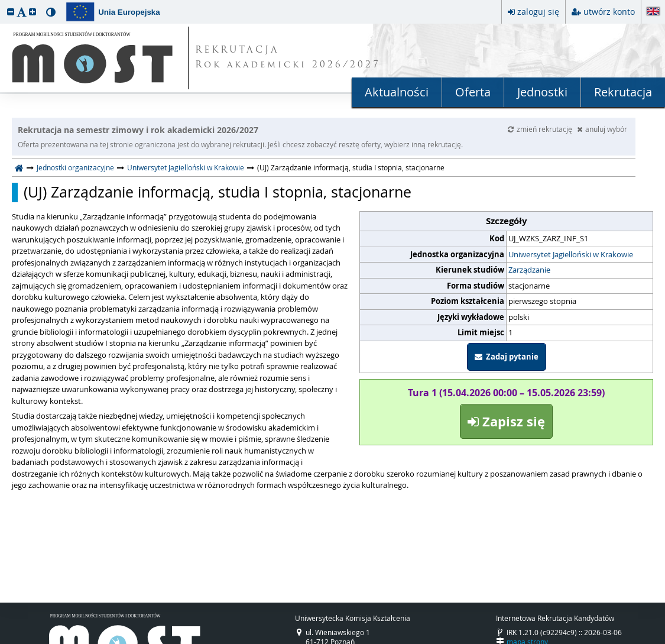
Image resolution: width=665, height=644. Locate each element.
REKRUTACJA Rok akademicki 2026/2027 (288, 58)
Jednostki (542, 92)
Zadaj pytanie (507, 357)
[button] (11, 12)
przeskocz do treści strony (3, 3)
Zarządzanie (529, 270)
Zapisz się (506, 421)
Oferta (473, 92)
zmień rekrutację (541, 129)
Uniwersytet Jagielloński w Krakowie (186, 167)
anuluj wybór (602, 129)
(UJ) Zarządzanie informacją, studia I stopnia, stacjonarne (218, 192)
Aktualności (397, 92)
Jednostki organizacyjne (75, 167)
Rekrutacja (623, 92)
